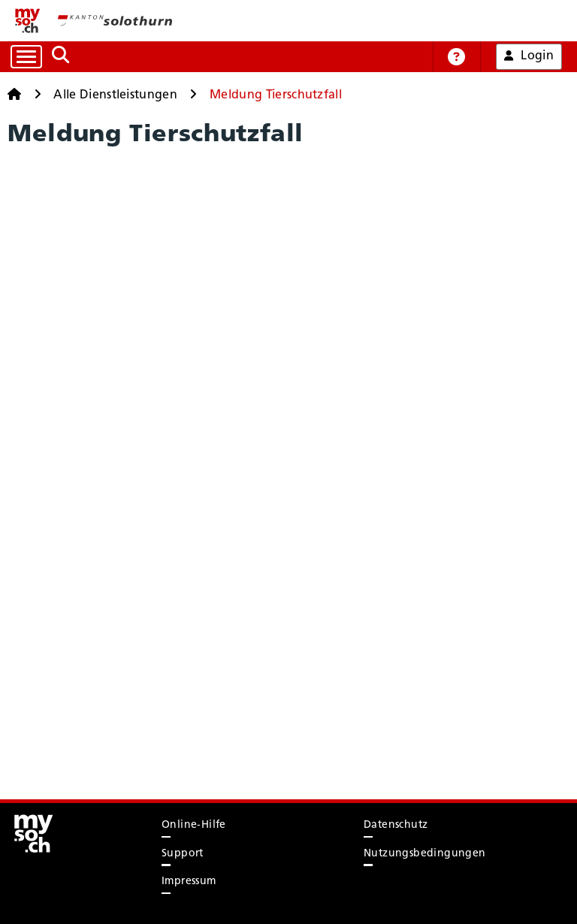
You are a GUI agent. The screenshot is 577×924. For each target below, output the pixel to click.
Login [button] (529, 56)
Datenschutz (396, 825)
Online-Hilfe (194, 825)
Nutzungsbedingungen (425, 854)
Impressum (189, 882)
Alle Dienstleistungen (115, 95)
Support (183, 854)
